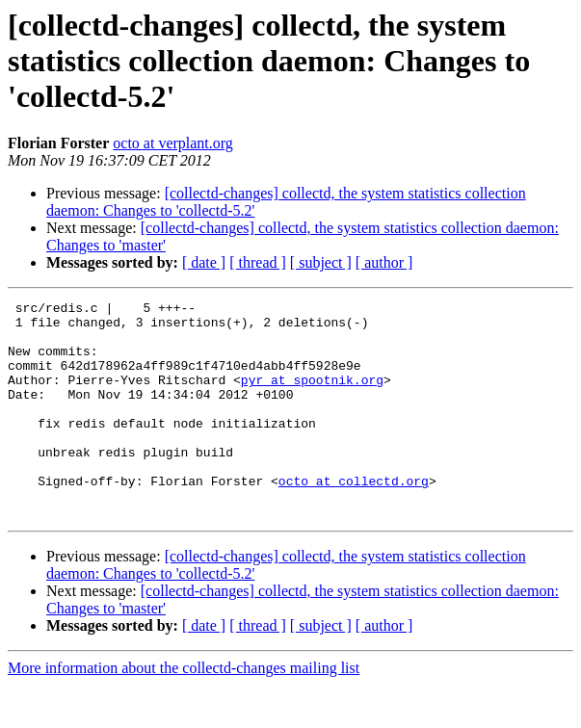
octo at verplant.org (173, 143)
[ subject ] (321, 262)
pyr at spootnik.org (312, 397)
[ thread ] (258, 262)
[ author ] (384, 262)
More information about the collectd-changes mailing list (184, 711)
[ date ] (204, 262)
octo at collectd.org (354, 518)
